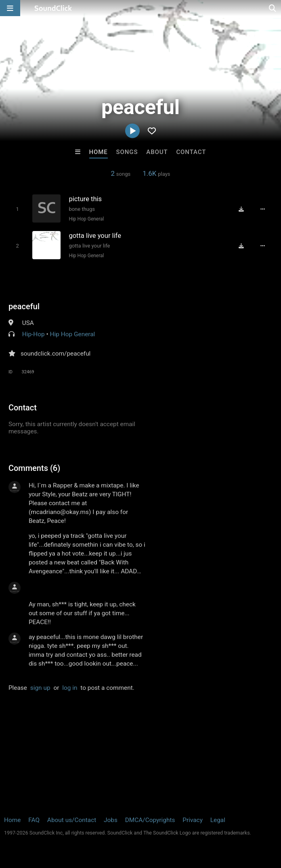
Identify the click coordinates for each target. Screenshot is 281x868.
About (157, 152)
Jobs (111, 820)
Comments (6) (34, 468)
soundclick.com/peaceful (56, 354)
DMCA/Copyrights (150, 820)
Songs (127, 152)
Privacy (193, 820)
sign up (40, 688)
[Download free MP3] (241, 209)
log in (70, 688)
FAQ (34, 820)
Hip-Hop (34, 334)
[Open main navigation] (10, 8)
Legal (218, 820)
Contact (191, 152)
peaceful (24, 306)
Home (99, 152)
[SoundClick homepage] (53, 8)
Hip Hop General (86, 219)
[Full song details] (263, 209)
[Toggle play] (17, 209)
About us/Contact (72, 820)
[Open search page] (273, 8)
